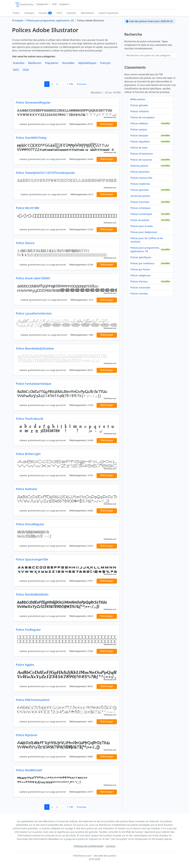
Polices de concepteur (142, 117)
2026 (26, 70)
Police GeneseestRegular (33, 102)
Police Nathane (26, 489)
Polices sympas (139, 129)
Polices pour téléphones (144, 232)
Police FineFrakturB (29, 419)
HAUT (59, 13)
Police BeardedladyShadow (35, 348)
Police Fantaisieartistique (34, 384)
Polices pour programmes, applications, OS (145, 250)
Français (105, 63)
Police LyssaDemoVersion (34, 313)
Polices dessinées (140, 172)
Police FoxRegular (28, 630)
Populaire (72, 13)
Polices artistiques (140, 208)
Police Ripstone (27, 735)
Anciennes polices (140, 196)
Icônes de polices (140, 220)
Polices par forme (140, 269)
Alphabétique (87, 13)
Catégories (42, 4)
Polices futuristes (140, 202)
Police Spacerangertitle (32, 559)
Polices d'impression (142, 154)
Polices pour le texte (142, 226)
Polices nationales (140, 288)
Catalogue (29, 13)
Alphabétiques (87, 63)
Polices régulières (140, 142)
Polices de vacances (141, 160)
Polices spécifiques (141, 257)
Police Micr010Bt (28, 208)
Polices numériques (141, 214)
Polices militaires (140, 111)
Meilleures (35, 63)
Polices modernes (140, 184)
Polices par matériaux (142, 263)
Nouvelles (68, 63)
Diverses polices (139, 166)
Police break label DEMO (33, 278)
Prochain (82, 84)
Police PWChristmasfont (33, 700)
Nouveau (45, 13)
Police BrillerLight (28, 454)
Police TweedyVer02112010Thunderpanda (45, 173)
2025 (16, 70)
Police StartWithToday (31, 138)
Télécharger (107, 124)
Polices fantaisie (139, 136)
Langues (64, 4)
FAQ (54, 4)
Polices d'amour (139, 281)
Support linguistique (108, 13)
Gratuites (19, 63)
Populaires (52, 63)
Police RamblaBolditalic (32, 594)
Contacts (111, 846)
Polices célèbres (139, 123)
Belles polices (138, 99)
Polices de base (139, 148)
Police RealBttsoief (29, 770)
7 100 (70, 84)
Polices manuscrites (141, 178)
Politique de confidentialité (89, 846)
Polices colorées (139, 294)
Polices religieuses (140, 275)
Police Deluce (25, 243)
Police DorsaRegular (30, 524)
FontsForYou (24, 5)
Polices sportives (140, 190)
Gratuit (16, 13)
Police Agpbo (25, 665)
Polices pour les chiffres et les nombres (147, 240)
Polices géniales (139, 105)
